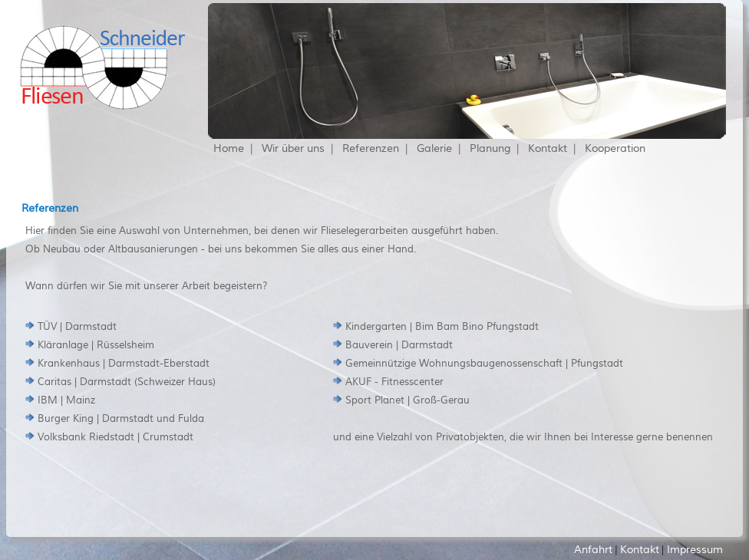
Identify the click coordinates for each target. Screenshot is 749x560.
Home (229, 148)
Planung (490, 148)
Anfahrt (593, 550)
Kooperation (615, 148)
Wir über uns (293, 148)
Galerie (434, 148)
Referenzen (371, 148)
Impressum (695, 550)
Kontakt (548, 148)
